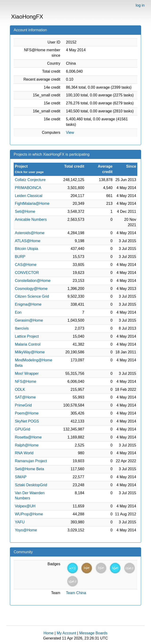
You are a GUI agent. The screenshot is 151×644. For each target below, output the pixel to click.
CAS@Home (26, 265)
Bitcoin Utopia (27, 249)
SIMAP (21, 477)
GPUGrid (22, 429)
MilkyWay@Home (30, 352)
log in (140, 5)
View (70, 132)
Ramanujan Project (31, 461)
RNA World (24, 453)
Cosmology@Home (31, 289)
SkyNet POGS (27, 421)
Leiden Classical (29, 196)
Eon (18, 312)
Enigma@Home (28, 304)
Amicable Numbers (31, 219)
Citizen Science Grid (32, 296)
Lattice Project (27, 336)
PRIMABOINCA (28, 188)
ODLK (20, 389)
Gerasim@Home (29, 320)
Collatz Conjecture (30, 180)
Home (49, 633)
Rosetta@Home (28, 437)
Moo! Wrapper (27, 373)
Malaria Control (28, 344)
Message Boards (93, 633)
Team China (76, 593)
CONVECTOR (27, 273)
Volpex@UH (25, 506)
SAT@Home (25, 397)
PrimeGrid (23, 405)
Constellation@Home (33, 281)
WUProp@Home (29, 514)
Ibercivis (22, 328)
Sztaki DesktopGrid (31, 485)
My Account (66, 633)
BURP (20, 257)
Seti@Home (25, 211)
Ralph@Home (27, 445)
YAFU (20, 522)
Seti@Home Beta (29, 469)
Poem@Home (27, 413)
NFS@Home (26, 381)
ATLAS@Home (28, 241)
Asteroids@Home (30, 233)
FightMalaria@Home (32, 203)
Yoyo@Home (26, 530)
